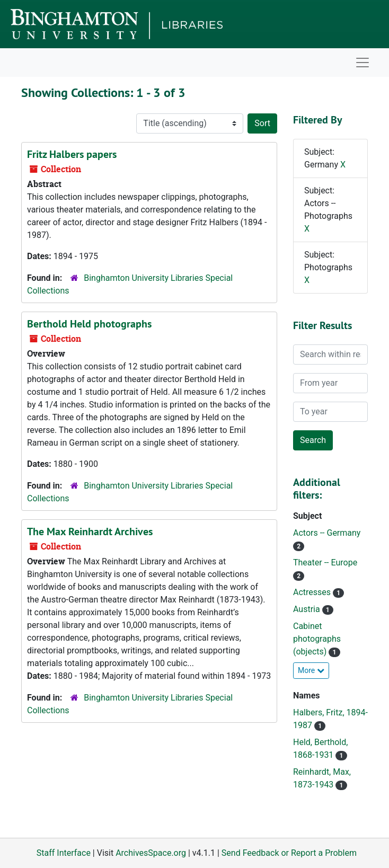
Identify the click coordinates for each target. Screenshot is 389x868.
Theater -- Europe (325, 563)
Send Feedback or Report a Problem (289, 853)
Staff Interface (64, 853)
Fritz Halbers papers (72, 154)
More (311, 670)
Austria (308, 609)
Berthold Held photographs (89, 324)
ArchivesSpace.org (151, 853)
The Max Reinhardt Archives (90, 532)
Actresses (313, 592)
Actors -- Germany (327, 533)
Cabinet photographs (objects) (317, 639)
